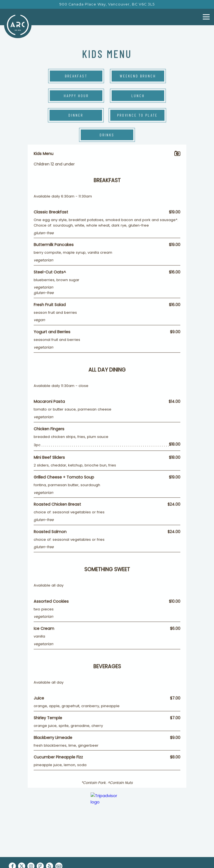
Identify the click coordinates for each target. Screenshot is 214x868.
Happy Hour (76, 96)
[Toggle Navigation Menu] (206, 17)
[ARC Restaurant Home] (18, 25)
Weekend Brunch (138, 76)
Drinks (107, 135)
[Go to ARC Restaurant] (107, 4)
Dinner (76, 116)
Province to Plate (137, 116)
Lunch (138, 96)
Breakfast (76, 76)
